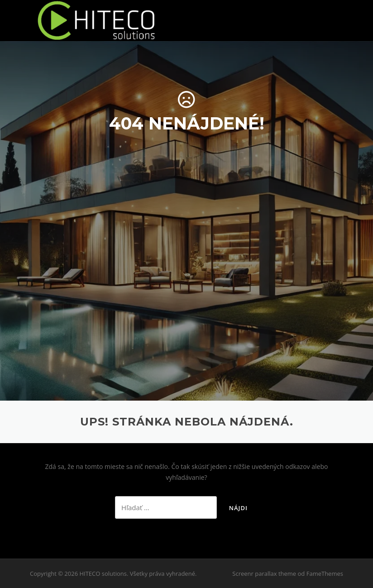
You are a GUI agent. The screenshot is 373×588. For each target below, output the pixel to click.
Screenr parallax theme (264, 574)
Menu (335, 19)
